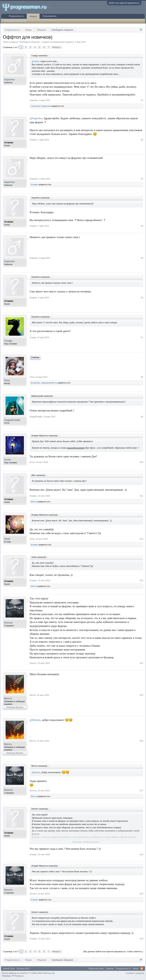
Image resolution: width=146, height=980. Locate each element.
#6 (142, 298)
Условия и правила (135, 973)
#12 (141, 539)
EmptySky (36, 383)
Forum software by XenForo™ (28, 973)
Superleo (70, 42)
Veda (7, 539)
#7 (142, 337)
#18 (141, 854)
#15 (141, 695)
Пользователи (49, 16)
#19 (141, 894)
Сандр (8, 341)
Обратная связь (96, 969)
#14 (141, 663)
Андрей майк (12, 420)
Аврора (45, 383)
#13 (141, 580)
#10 (141, 462)
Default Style (9, 969)
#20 (141, 939)
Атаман (9, 142)
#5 (142, 258)
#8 (142, 377)
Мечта (54, 383)
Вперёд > (57, 47)
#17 (141, 791)
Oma (7, 380)
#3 (142, 179)
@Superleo (36, 118)
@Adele (35, 61)
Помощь (110, 969)
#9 (142, 417)
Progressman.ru (16, 16)
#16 (141, 741)
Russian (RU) (23, 969)
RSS (142, 969)
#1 (142, 100)
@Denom (35, 720)
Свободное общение (29, 42)
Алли (7, 460)
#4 (142, 226)
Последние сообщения (16, 21)
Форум (33, 16)
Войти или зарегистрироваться (124, 3)
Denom (8, 623)
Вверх (136, 969)
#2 (142, 140)
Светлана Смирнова (41, 106)
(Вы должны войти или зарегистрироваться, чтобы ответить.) (113, 951)
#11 (141, 496)
